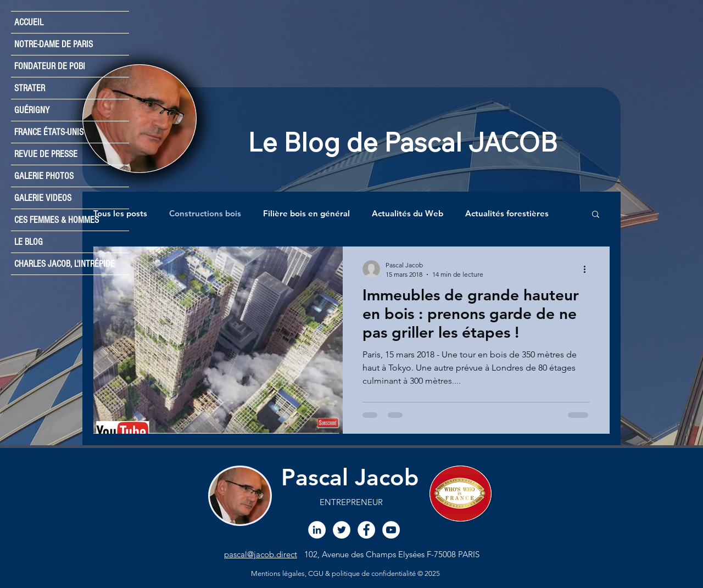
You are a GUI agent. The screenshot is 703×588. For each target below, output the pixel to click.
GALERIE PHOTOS (44, 176)
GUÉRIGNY (32, 110)
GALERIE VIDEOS (43, 198)
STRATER (30, 88)
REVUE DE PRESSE (46, 154)
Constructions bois (205, 214)
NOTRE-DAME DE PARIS (54, 44)
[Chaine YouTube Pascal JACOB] (391, 530)
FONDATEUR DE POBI (50, 66)
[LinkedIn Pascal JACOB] (317, 530)
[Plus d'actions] (588, 269)
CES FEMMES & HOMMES (57, 220)
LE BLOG (29, 242)
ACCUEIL (29, 22)
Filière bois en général (306, 214)
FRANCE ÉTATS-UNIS (49, 132)
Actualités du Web (408, 214)
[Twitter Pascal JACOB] (342, 530)
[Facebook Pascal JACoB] (366, 530)
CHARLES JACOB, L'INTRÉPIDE (65, 264)
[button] (596, 215)
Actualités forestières (507, 214)
